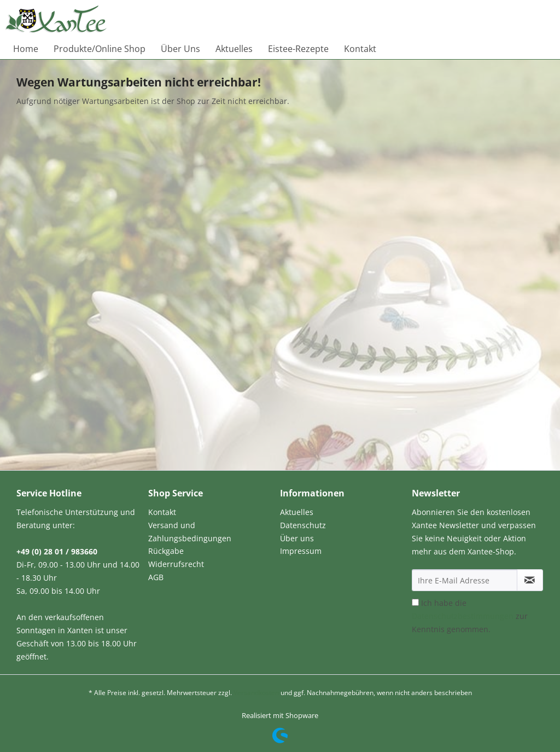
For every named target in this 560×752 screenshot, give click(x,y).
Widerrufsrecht (176, 564)
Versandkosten (256, 693)
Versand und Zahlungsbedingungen (190, 532)
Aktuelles (297, 512)
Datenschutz (303, 525)
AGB (156, 577)
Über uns (297, 538)
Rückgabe (166, 551)
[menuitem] (26, 49)
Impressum (301, 551)
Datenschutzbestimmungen (463, 616)
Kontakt (162, 512)
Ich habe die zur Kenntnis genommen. (470, 616)
